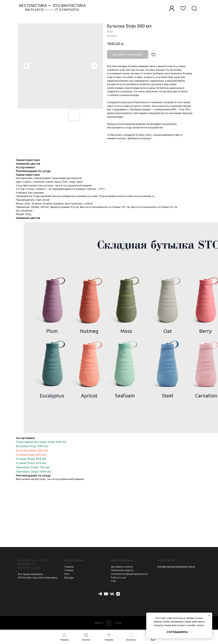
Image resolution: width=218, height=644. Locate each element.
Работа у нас (119, 578)
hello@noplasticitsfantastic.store (176, 567)
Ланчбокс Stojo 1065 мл (33, 472)
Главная (69, 567)
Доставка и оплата (122, 567)
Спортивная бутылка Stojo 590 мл (41, 442)
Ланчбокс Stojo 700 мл (33, 467)
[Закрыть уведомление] (209, 615)
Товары (69, 570)
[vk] (112, 594)
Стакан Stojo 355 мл (31, 459)
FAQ (113, 581)
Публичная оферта (122, 570)
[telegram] (100, 594)
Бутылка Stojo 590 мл (32, 446)
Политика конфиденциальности (129, 574)
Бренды (69, 578)
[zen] (118, 594)
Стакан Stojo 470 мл (31, 463)
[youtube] (106, 594)
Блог (67, 574)
